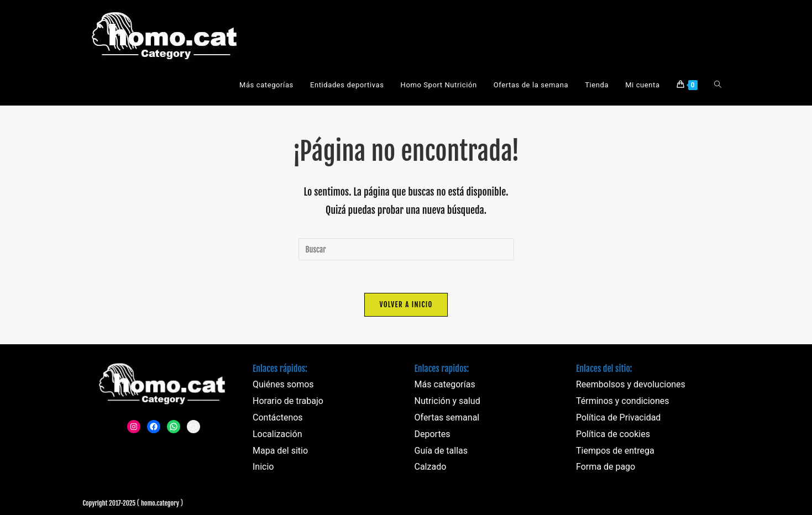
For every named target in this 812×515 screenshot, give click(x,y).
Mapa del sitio (280, 451)
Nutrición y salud (447, 402)
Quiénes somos (283, 385)
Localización (277, 435)
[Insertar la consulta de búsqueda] (406, 249)
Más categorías (445, 385)
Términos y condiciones (623, 402)
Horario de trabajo (288, 402)
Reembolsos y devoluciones (631, 385)
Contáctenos (278, 419)
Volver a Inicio (406, 305)
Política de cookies (613, 435)
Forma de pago (606, 468)
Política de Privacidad (618, 419)
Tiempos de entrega (615, 451)
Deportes (433, 435)
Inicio (263, 468)
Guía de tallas (441, 451)
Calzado (431, 468)
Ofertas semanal (447, 419)
